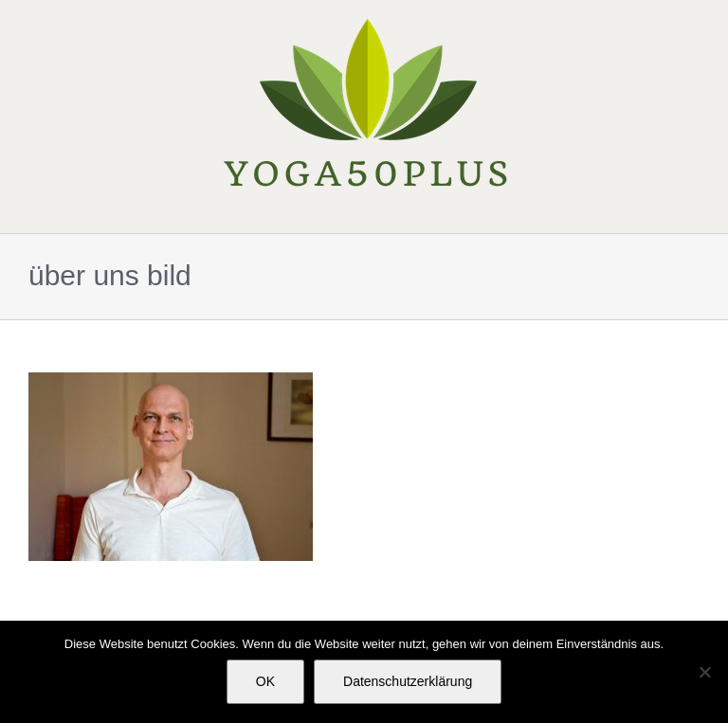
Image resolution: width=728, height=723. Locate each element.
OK (265, 681)
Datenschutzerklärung (408, 681)
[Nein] (704, 672)
